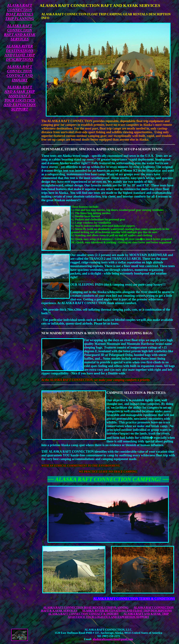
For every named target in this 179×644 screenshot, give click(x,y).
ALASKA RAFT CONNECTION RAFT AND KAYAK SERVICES (20, 32)
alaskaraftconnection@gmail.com (113, 639)
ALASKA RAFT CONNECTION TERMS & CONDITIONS (134, 599)
